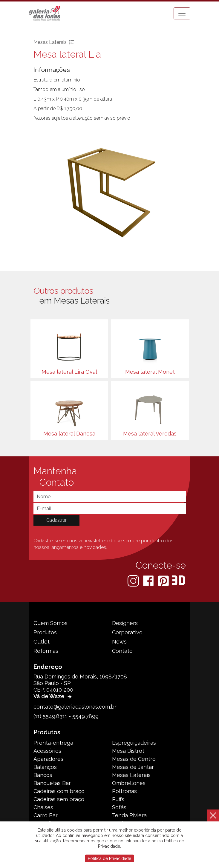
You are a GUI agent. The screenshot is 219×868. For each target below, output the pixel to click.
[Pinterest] (164, 580)
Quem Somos (50, 623)
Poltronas (124, 791)
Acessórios (47, 751)
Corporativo (127, 632)
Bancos (43, 775)
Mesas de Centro (134, 759)
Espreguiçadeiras (134, 743)
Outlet (42, 642)
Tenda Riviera (129, 815)
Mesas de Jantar (133, 767)
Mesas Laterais (131, 775)
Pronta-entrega (53, 743)
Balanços (45, 767)
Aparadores (48, 759)
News (119, 642)
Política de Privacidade (109, 858)
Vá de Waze (53, 696)
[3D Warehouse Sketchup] (179, 580)
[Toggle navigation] (182, 13)
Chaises (43, 807)
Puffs (118, 799)
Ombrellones (129, 783)
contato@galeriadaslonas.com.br (75, 707)
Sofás (119, 807)
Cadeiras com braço (59, 791)
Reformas (46, 651)
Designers (125, 623)
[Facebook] (149, 580)
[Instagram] (134, 580)
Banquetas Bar (52, 783)
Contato (122, 651)
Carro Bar (46, 815)
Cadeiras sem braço (59, 799)
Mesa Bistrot (128, 751)
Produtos (45, 632)
